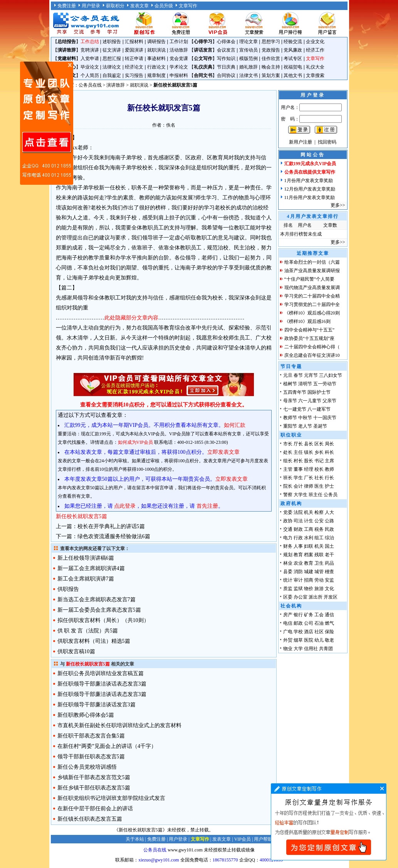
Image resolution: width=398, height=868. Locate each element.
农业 (298, 563)
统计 (288, 580)
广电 (288, 632)
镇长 (309, 452)
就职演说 (156, 50)
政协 (288, 521)
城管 (319, 572)
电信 (288, 623)
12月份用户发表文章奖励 (310, 189)
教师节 (290, 418)
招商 (309, 580)
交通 (288, 529)
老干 (329, 555)
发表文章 (139, 6)
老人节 (305, 426)
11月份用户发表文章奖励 (310, 197)
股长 (309, 461)
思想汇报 (112, 59)
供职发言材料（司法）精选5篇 (94, 641)
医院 (309, 640)
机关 (309, 512)
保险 (329, 632)
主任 (298, 452)
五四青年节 (295, 392)
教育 (298, 555)
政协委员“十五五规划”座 (310, 338)
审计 (298, 580)
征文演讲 (112, 50)
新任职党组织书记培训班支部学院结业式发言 (111, 798)
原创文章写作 (47, 123)
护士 (329, 486)
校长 (319, 469)
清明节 (305, 384)
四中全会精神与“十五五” (310, 330)
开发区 (331, 597)
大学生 (301, 495)
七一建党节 (295, 409)
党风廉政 (293, 50)
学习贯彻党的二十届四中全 (312, 304)
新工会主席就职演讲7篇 (86, 579)
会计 (298, 486)
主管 (288, 469)
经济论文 (134, 67)
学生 (298, 478)
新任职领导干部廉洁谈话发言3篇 (97, 705)
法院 (298, 512)
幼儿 (319, 640)
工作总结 (90, 42)
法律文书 (249, 75)
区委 (288, 597)
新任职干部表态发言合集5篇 (91, 736)
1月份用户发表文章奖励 (309, 181)
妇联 (309, 546)
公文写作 (203, 59)
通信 (329, 615)
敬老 (329, 640)
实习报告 (134, 75)
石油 (319, 623)
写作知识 (226, 59)
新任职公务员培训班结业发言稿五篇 (101, 673)
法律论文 (112, 67)
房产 (288, 615)
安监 (329, 580)
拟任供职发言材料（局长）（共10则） (103, 620)
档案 (309, 555)
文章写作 (188, 6)
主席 (329, 461)
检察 (319, 512)
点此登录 (125, 506)
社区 (319, 632)
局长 (329, 444)
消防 (298, 572)
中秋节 (305, 418)
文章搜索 (315, 75)
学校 (298, 632)
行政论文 (156, 67)
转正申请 (134, 59)
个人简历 (90, 75)
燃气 (329, 623)
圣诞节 (320, 426)
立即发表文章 (223, 452)
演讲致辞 (67, 50)
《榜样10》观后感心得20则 (312, 313)
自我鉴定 (112, 75)
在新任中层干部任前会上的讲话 (95, 809)
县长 (309, 444)
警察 (288, 495)
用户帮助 (263, 839)
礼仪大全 (315, 67)
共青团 (326, 649)
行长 (329, 478)
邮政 (298, 623)
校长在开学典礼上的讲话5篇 (111, 526)
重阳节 (290, 426)
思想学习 (271, 42)
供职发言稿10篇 (76, 651)
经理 (309, 469)
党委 (288, 512)
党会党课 (179, 59)
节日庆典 (226, 67)
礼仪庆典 (203, 67)
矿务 (309, 615)
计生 (309, 521)
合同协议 (226, 75)
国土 (329, 546)
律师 (309, 486)
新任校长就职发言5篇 (81, 516)
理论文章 (249, 42)
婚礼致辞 (249, 67)
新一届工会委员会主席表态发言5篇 (99, 610)
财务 (288, 546)
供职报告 (68, 589)
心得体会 (226, 42)
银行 (298, 615)
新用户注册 (301, 142)
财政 (298, 529)
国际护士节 (319, 392)
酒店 (309, 632)
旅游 (319, 589)
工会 (319, 615)
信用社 (311, 649)
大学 (298, 649)
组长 (288, 461)
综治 (329, 538)
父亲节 (329, 401)
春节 (298, 375)
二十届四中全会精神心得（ (312, 347)
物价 (309, 589)
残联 (319, 555)
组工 (319, 538)
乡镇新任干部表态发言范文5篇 (94, 777)
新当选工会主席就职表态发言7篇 (97, 600)
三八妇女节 (331, 375)
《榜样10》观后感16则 (307, 321)
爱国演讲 (134, 50)
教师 (329, 469)
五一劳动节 (325, 384)
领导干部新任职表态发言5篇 (91, 757)
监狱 (298, 589)
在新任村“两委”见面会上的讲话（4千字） (107, 746)
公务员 (331, 495)
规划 (288, 555)
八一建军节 (319, 409)
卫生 (319, 563)
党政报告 (271, 50)
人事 (298, 546)
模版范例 (249, 59)
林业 (288, 563)
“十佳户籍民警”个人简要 (310, 279)
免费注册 (67, 6)
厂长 (309, 478)
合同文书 (203, 75)
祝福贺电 (293, 67)
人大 (329, 512)
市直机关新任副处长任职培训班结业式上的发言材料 (119, 725)
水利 (309, 538)
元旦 (288, 375)
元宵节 (311, 375)
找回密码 (327, 142)
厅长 (298, 444)
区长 (319, 444)
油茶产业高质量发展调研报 (312, 271)
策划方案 (271, 75)
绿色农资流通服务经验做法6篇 (114, 536)
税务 (319, 529)
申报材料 (179, 75)
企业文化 (315, 42)
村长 (298, 461)
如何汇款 (235, 425)
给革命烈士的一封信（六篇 (312, 262)
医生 (319, 486)
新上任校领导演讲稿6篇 (86, 558)
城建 (309, 572)
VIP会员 (243, 839)
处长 (288, 452)
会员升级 (164, 6)
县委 (288, 572)
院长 (288, 486)
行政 (298, 538)
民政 (329, 529)
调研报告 (156, 42)
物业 (288, 649)
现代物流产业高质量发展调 (312, 288)
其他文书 (293, 75)
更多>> (338, 205)
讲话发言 (203, 50)
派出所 (316, 597)
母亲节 (290, 401)
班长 (288, 478)
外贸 (288, 640)
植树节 (290, 384)
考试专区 (293, 59)
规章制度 (156, 75)
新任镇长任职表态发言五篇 (90, 819)
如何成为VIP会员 (135, 442)
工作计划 (179, 42)
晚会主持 (271, 67)
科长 (329, 452)
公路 (329, 521)
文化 (329, 589)
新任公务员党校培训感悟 (87, 767)
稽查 (329, 572)
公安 (319, 521)
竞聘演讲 (90, 50)
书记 (319, 461)
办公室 (301, 597)
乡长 (319, 452)
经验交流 (293, 42)
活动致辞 (179, 50)
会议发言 (226, 50)
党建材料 (67, 59)
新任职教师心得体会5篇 (86, 715)
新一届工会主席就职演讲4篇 (91, 568)
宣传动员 (249, 50)
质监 (288, 589)
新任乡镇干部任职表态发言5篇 (94, 788)
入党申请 (90, 59)
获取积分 (115, 6)
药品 (329, 563)
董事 (298, 469)
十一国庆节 (325, 418)
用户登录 (91, 6)
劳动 (319, 580)
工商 (309, 529)
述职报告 (112, 42)
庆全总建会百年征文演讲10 (312, 355)
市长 (288, 444)
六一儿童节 (310, 401)
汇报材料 (134, 42)
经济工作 (315, 50)
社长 (319, 478)
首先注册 (207, 506)
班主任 (316, 495)
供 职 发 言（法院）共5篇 (88, 631)
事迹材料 (156, 59)
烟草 (298, 640)
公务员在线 (90, 85)
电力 (288, 538)
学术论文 (179, 67)
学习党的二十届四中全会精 (312, 296)
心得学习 (203, 42)
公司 (309, 623)
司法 (298, 521)
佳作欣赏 (271, 59)
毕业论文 (90, 67)
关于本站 (135, 839)
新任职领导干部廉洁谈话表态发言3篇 (102, 684)
